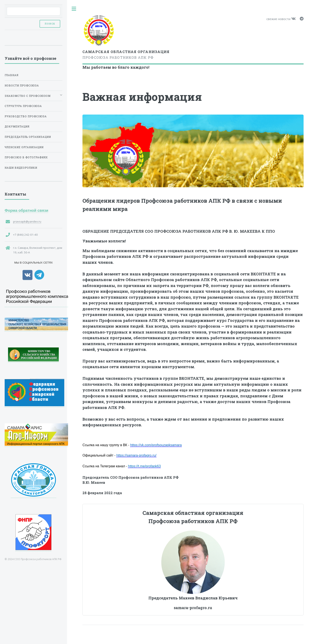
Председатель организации (28, 137)
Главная (12, 75)
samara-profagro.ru (193, 608)
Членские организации (24, 147)
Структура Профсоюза (23, 106)
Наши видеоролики (21, 168)
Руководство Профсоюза (26, 116)
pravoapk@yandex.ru (27, 222)
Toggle (74, 9)
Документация (17, 126)
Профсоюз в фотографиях (26, 157)
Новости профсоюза (22, 85)
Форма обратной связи (26, 211)
